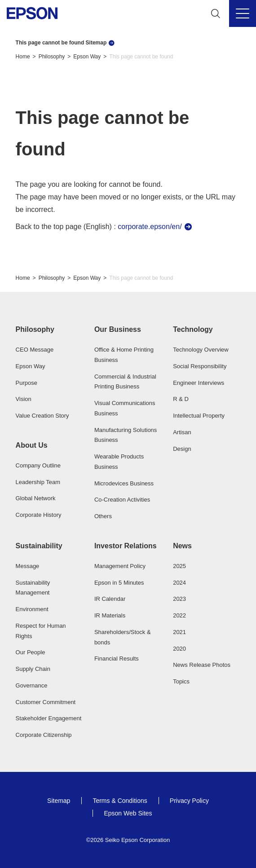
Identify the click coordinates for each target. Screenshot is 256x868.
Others (103, 516)
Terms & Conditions (120, 801)
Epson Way (87, 57)
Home (23, 57)
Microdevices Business (124, 483)
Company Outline (38, 465)
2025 (179, 566)
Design (182, 449)
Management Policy (120, 566)
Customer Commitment (46, 702)
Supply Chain (33, 669)
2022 (179, 615)
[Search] (216, 13)
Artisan (182, 432)
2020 (179, 649)
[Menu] (243, 13)
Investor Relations (126, 546)
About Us (32, 445)
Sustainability (39, 546)
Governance (32, 685)
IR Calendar (110, 599)
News (182, 546)
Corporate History (39, 515)
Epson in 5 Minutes (119, 583)
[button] (49, 330)
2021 (179, 632)
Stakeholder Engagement (49, 718)
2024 (179, 583)
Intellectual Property (199, 416)
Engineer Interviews (199, 383)
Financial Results (117, 659)
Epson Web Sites (128, 813)
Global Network (36, 498)
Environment (32, 609)
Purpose (26, 383)
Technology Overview (201, 350)
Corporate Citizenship (44, 735)
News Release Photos (202, 665)
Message (28, 566)
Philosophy (52, 57)
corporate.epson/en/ (150, 227)
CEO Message (35, 350)
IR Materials (110, 615)
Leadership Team (38, 482)
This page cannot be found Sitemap (61, 43)
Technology (193, 329)
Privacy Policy (189, 801)
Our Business (118, 329)
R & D (181, 399)
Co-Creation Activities (122, 500)
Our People (31, 652)
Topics (181, 681)
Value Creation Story (42, 416)
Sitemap (59, 801)
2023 (179, 599)
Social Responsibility (200, 366)
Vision (24, 399)
